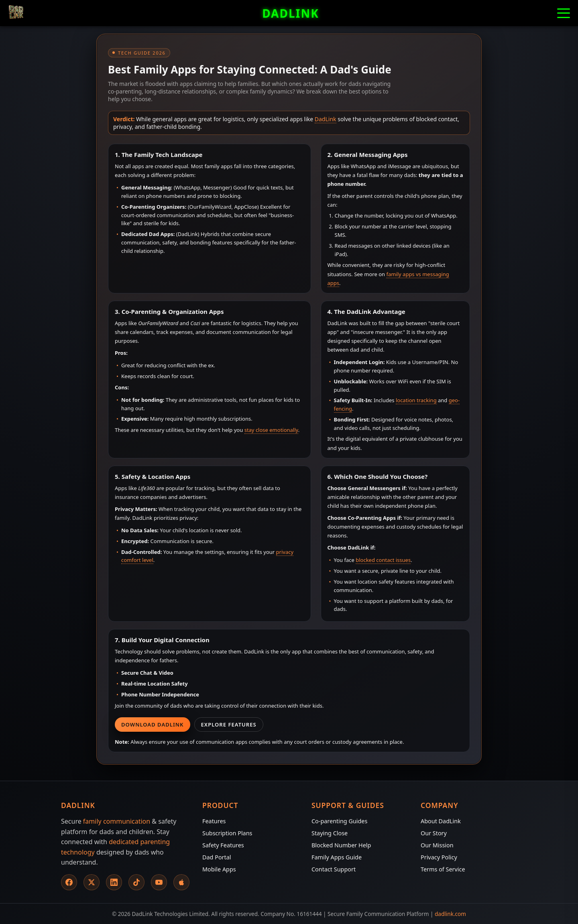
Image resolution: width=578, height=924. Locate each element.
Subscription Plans (227, 833)
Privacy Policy (439, 857)
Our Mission (437, 845)
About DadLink (441, 821)
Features (214, 821)
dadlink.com (450, 914)
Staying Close (330, 833)
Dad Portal (217, 857)
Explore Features (229, 725)
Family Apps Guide (337, 857)
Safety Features (223, 845)
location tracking (416, 400)
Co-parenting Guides (339, 821)
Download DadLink (153, 725)
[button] (564, 13)
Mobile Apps (219, 869)
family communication (117, 821)
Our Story (434, 833)
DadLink (326, 119)
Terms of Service (443, 869)
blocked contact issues (383, 560)
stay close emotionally (271, 430)
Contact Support (334, 869)
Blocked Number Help (341, 845)
